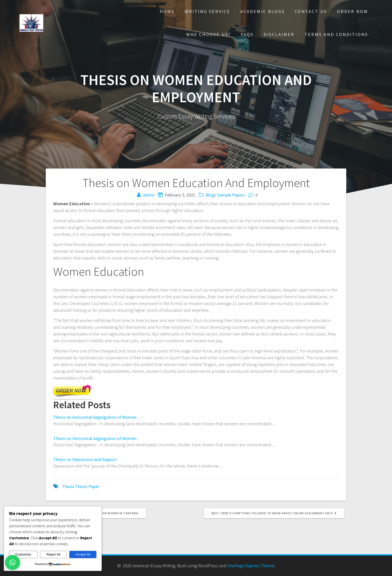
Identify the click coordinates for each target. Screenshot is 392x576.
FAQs (247, 34)
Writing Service (207, 11)
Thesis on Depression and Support (85, 459)
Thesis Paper (87, 486)
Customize (23, 554)
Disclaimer (279, 34)
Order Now (352, 11)
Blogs (211, 195)
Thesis (68, 486)
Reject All (53, 554)
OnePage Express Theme (251, 566)
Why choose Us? (208, 34)
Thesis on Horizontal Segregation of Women (95, 417)
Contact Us (311, 11)
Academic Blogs (262, 11)
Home (167, 11)
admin (149, 195)
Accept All (83, 554)
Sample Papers (231, 195)
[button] (12, 562)
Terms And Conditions (336, 34)
